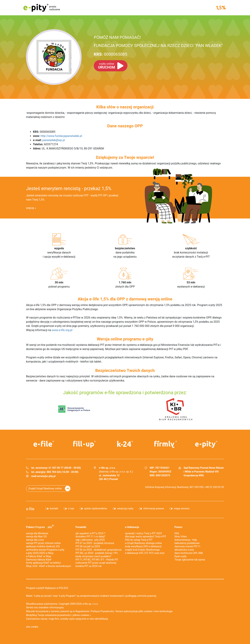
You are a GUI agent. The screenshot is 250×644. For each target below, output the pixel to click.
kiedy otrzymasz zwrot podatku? (93, 556)
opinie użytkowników (96, 509)
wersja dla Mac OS (36, 537)
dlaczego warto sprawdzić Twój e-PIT (146, 537)
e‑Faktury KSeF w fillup (39, 556)
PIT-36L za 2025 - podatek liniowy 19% (97, 553)
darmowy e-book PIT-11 (187, 546)
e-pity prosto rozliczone (42, 8)
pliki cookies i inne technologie (155, 611)
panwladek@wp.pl (54, 140)
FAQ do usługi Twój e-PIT (139, 540)
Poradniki (81, 527)
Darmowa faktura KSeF (39, 560)
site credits (32, 627)
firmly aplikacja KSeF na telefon (43, 563)
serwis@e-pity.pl (46, 476)
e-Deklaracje (132, 527)
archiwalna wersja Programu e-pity (45, 550)
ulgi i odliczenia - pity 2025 (90, 540)
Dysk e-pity (180, 556)
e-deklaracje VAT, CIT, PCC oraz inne (145, 553)
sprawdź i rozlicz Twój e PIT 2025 (143, 533)
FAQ (177, 533)
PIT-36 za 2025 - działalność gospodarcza (99, 550)
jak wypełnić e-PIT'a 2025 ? (90, 533)
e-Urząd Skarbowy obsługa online (143, 543)
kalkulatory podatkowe (187, 543)
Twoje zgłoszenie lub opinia (190, 560)
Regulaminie (82, 611)
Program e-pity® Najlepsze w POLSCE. (47, 588)
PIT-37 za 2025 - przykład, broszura (95, 543)
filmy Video (181, 537)
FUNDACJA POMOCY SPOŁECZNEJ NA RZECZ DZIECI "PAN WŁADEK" (158, 46)
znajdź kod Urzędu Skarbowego (142, 550)
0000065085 (111, 54)
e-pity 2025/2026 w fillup (40, 553)
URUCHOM (107, 66)
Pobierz (40, 526)
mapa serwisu (182, 509)
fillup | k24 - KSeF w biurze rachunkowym (49, 566)
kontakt (54, 509)
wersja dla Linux (35, 540)
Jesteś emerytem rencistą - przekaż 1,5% (69, 189)
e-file (30, 509)
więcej (30, 208)
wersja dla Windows (37, 533)
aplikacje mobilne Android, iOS (43, 546)
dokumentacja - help (186, 540)
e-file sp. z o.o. (90, 604)
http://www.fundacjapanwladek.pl (61, 136)
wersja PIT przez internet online (43, 543)
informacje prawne (154, 509)
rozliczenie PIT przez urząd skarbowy (96, 563)
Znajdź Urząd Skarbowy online (45, 489)
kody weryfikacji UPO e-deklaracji (143, 546)
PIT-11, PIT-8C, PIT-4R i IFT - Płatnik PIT (97, 560)
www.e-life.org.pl (62, 330)
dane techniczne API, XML (189, 553)
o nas (71, 509)
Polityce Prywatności (103, 611)
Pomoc (178, 527)
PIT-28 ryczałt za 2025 (88, 546)
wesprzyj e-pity (125, 509)
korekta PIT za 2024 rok (89, 566)
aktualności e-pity (184, 550)
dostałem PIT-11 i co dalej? (90, 537)
